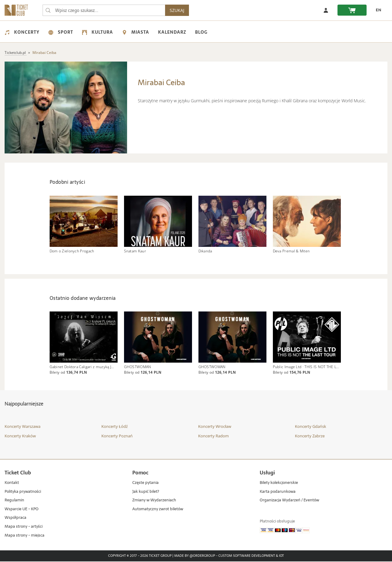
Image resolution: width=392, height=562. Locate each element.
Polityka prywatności (23, 492)
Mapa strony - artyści (24, 527)
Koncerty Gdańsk (311, 427)
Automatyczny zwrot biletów (158, 509)
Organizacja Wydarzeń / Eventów (289, 501)
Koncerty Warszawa (23, 427)
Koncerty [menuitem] (22, 32)
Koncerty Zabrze (310, 436)
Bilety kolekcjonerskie (279, 483)
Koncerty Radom (213, 436)
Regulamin (14, 501)
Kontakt (12, 483)
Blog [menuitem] (201, 32)
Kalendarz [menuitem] (172, 32)
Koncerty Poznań (117, 436)
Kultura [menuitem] (98, 32)
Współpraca (15, 518)
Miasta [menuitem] (136, 32)
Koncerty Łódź (115, 427)
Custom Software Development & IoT (251, 556)
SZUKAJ (177, 10)
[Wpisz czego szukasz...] (48, 10)
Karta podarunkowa (278, 492)
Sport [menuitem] (61, 32)
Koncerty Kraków (20, 436)
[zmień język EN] (377, 10)
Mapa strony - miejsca (24, 536)
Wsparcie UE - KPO (22, 509)
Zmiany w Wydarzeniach (154, 501)
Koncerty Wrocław (215, 427)
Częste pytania (145, 483)
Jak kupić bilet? (146, 492)
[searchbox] (104, 10)
